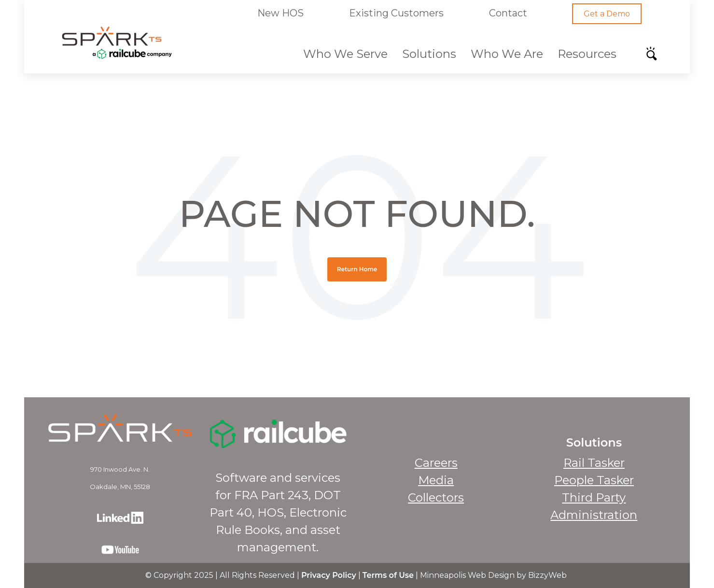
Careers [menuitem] (436, 463)
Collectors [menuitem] (436, 497)
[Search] (655, 56)
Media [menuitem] (436, 480)
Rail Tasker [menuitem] (594, 463)
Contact (508, 13)
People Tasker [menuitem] (594, 480)
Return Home (357, 269)
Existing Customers (396, 13)
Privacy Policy (329, 575)
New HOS (280, 13)
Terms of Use (388, 575)
